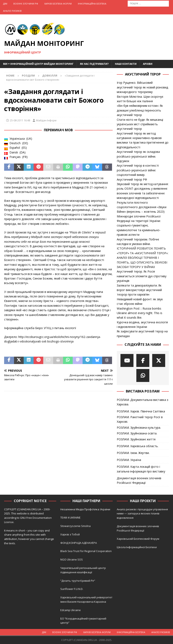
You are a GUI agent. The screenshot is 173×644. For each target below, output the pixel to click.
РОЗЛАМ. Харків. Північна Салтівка (141, 411)
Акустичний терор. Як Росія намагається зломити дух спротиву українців (142, 276)
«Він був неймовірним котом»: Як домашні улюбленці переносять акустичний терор (140, 110)
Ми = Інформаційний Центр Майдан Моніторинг (38, 64)
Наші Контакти (126, 64)
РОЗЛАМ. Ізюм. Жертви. (133, 453)
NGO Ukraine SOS (72, 559)
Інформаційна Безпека (92, 4)
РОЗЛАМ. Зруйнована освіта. (137, 433)
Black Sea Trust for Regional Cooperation (86, 551)
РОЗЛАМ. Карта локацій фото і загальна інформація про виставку (141, 469)
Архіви (148, 64)
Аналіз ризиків (12, 11)
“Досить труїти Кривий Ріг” (78, 581)
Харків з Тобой (70, 534)
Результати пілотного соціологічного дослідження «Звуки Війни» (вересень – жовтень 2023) (142, 207)
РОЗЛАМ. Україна (129, 460)
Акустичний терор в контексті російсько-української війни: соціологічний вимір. (138, 170)
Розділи (28, 75)
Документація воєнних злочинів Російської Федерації (139, 480)
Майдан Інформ (46, 120)
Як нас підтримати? (94, 64)
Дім (5, 4)
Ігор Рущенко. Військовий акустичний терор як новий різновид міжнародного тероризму (142, 87)
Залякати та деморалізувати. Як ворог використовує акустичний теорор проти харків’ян (139, 290)
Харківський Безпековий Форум (138, 539)
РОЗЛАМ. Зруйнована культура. (139, 428)
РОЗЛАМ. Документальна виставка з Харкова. (143, 402)
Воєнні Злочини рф (26, 4)
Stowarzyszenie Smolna (75, 526)
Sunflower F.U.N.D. (72, 589)
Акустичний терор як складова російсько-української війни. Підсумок (138, 156)
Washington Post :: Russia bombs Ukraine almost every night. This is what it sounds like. (140, 313)
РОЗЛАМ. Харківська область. (138, 446)
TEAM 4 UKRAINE (70, 518)
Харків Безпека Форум (58, 4)
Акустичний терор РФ (132, 179)
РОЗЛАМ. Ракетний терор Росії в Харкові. (140, 419)
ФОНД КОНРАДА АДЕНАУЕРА (79, 543)
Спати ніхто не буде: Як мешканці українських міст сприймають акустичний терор (140, 124)
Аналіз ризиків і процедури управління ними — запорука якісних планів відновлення (142, 514)
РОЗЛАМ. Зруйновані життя (136, 439)
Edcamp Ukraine (71, 610)
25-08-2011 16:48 (20, 120)
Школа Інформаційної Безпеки (137, 547)
